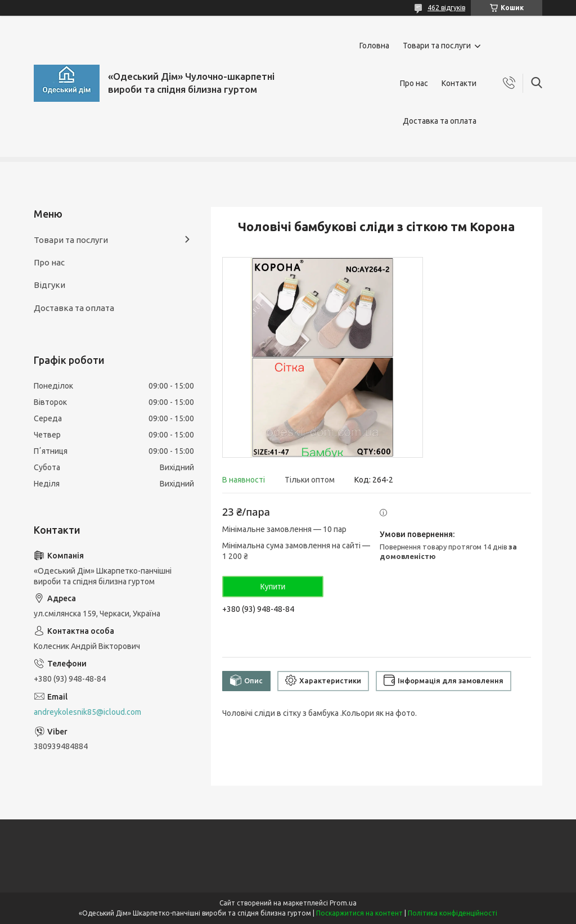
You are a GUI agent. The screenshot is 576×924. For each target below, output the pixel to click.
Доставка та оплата (440, 121)
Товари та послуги (437, 46)
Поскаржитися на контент (359, 913)
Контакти (459, 83)
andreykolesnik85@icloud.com (87, 712)
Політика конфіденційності (453, 913)
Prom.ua (343, 903)
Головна (374, 46)
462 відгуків (446, 8)
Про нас (414, 83)
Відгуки (49, 285)
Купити (273, 587)
